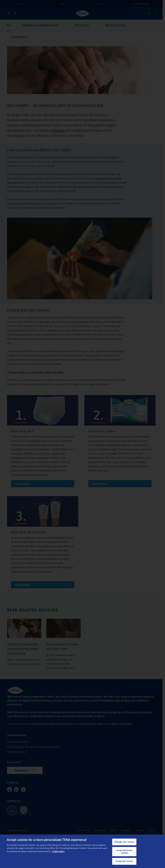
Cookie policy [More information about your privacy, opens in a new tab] (58, 851)
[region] (82, 851)
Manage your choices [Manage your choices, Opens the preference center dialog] (124, 842)
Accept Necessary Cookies (124, 852)
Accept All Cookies (124, 861)
